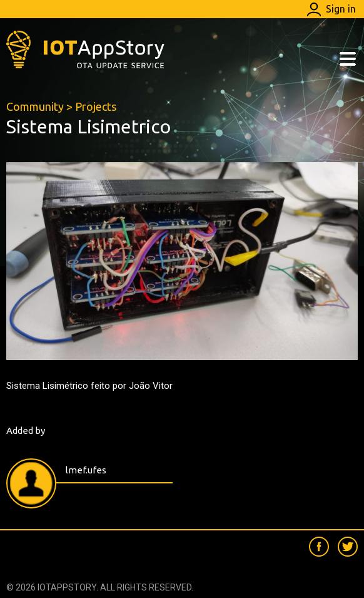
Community (35, 106)
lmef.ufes (86, 470)
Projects (96, 106)
